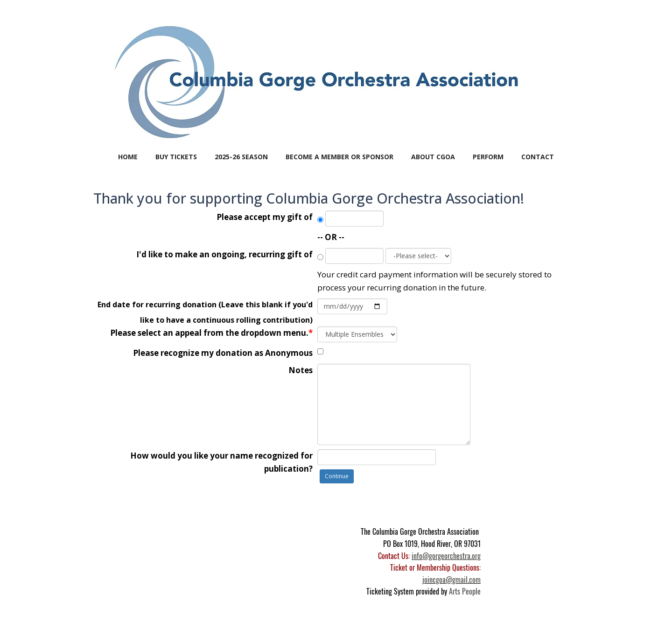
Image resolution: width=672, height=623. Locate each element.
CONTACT (538, 157)
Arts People (465, 591)
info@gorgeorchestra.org (446, 556)
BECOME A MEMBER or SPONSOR (339, 157)
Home (128, 157)
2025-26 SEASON (241, 157)
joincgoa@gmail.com (451, 580)
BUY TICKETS (176, 157)
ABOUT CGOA (433, 157)
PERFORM (488, 157)
